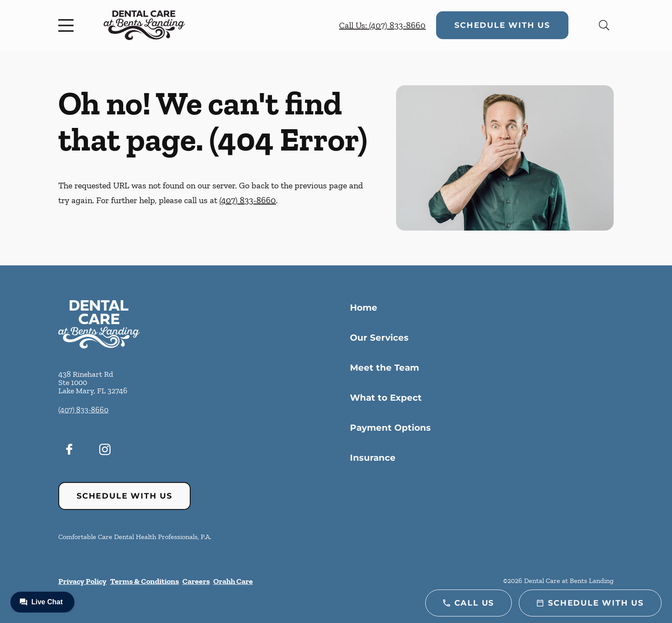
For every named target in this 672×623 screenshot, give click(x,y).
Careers (196, 581)
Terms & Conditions (144, 581)
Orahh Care (233, 581)
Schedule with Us (502, 25)
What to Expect (386, 398)
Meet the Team (385, 368)
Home (364, 308)
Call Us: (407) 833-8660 (382, 25)
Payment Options (390, 428)
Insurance (373, 458)
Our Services (379, 338)
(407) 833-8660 (248, 200)
